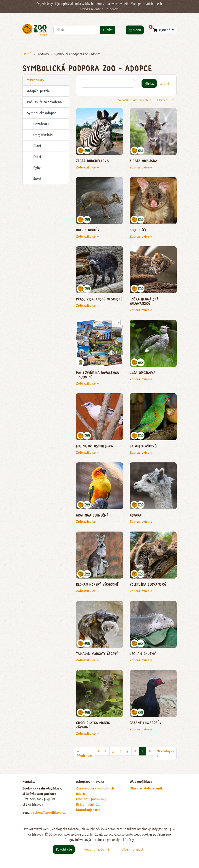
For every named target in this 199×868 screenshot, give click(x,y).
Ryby (37, 168)
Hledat (108, 30)
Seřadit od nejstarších (133, 100)
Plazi (37, 146)
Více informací (132, 849)
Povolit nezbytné (97, 849)
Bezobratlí (41, 124)
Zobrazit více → (88, 167)
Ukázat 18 (164, 100)
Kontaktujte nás (88, 810)
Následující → (165, 753)
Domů (27, 54)
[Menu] (135, 30)
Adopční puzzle (39, 91)
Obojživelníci (43, 135)
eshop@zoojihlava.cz (49, 813)
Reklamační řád (88, 804)
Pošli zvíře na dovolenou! (46, 102)
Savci (37, 179)
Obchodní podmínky (91, 799)
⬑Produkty (36, 80)
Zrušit (165, 83)
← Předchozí (84, 753)
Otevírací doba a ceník (146, 788)
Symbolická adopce (42, 113)
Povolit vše (64, 849)
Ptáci (37, 157)
